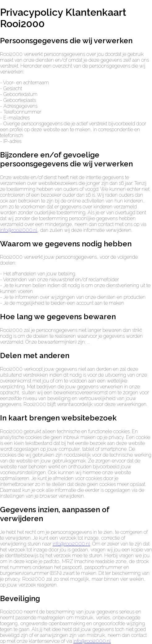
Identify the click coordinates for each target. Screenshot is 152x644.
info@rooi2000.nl (19, 230)
